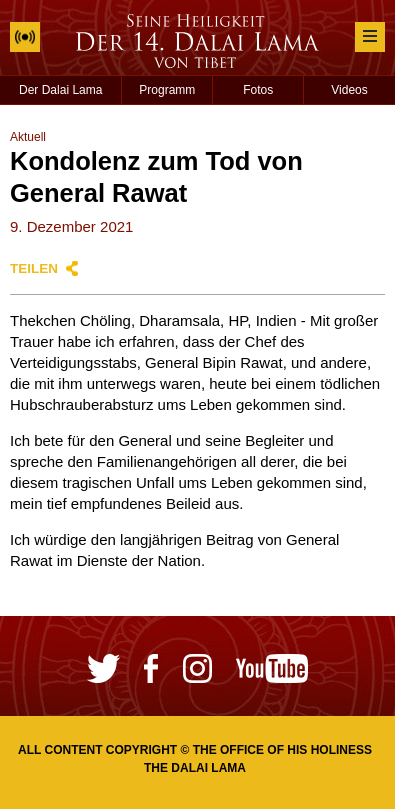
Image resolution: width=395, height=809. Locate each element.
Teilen (34, 268)
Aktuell (28, 137)
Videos (349, 90)
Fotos (258, 90)
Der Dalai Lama (60, 90)
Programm (167, 90)
